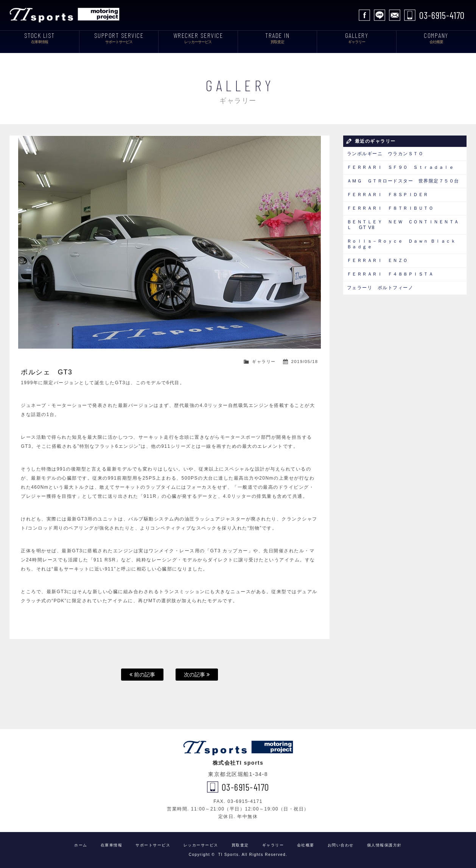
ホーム (81, 845)
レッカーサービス (201, 845)
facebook (364, 15)
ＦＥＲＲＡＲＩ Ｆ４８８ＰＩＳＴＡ (393, 274)
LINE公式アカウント (380, 15)
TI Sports (66, 15)
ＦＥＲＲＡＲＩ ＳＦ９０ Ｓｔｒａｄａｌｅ (401, 167)
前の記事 (142, 675)
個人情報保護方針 (384, 845)
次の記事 (197, 675)
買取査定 (240, 845)
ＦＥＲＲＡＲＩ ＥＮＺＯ (378, 260)
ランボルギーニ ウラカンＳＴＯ (385, 154)
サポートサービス (153, 845)
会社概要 (306, 845)
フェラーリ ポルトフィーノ (380, 288)
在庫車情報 (112, 845)
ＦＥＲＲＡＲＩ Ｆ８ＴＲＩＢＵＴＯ (390, 208)
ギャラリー (264, 362)
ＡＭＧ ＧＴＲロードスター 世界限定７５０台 (403, 181)
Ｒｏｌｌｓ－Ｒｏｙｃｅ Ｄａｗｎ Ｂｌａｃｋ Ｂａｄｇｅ (401, 244)
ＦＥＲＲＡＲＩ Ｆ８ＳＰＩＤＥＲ (390, 195)
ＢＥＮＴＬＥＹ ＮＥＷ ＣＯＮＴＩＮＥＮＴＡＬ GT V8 (403, 225)
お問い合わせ (395, 15)
